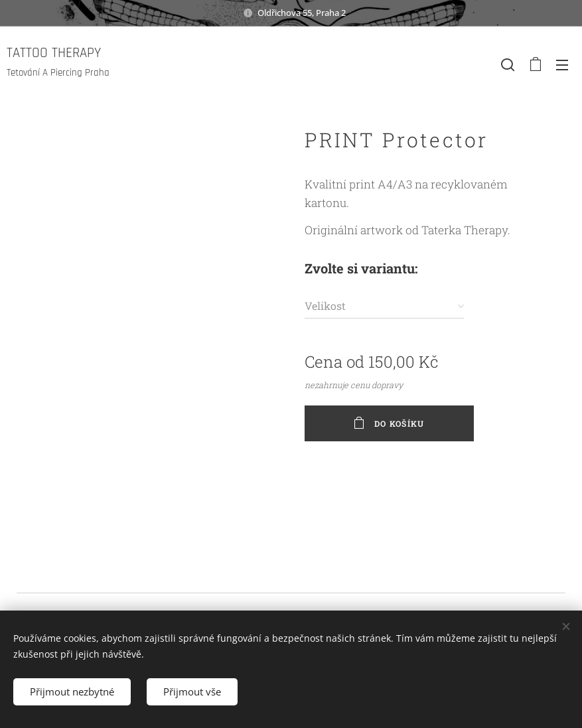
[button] (508, 64)
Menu (562, 65)
